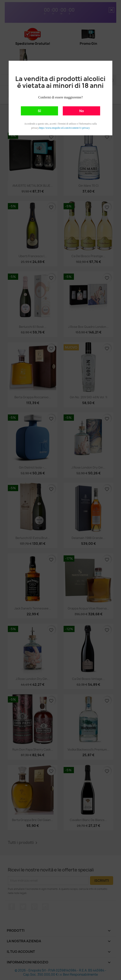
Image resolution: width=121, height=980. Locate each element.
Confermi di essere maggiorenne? (60, 97)
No (82, 111)
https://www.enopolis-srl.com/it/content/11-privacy (64, 128)
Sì (39, 111)
